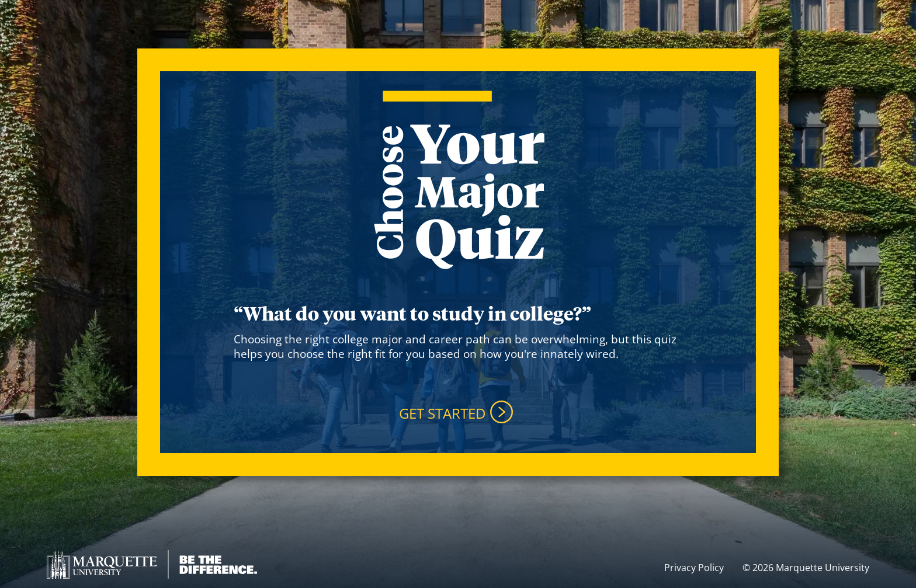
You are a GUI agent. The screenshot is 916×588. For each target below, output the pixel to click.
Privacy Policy (694, 568)
